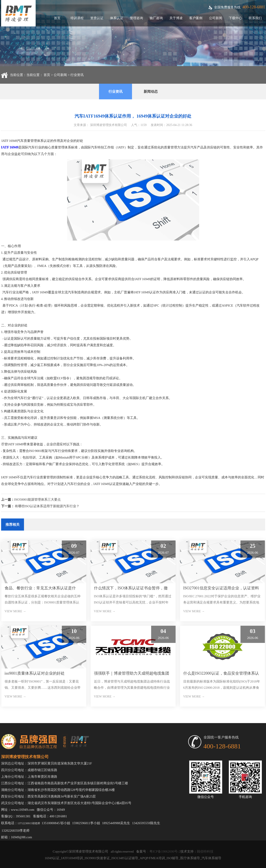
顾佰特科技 (205, 851)
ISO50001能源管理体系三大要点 (38, 500)
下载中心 (235, 18)
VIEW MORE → (15, 611)
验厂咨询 (156, 18)
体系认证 (117, 18)
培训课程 (77, 18)
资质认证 (97, 18)
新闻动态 (151, 92)
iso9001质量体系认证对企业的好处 (35, 673)
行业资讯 (77, 75)
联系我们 (255, 18)
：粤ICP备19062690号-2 (163, 851)
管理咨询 (136, 18)
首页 (57, 18)
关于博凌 (176, 18)
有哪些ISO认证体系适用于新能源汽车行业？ (47, 506)
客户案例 (196, 18)
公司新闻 (216, 18)
